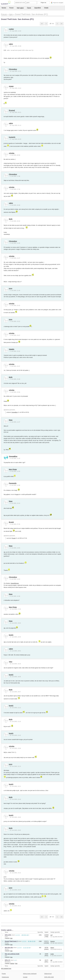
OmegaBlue (14, 412)
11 (24, 947)
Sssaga (7, 943)
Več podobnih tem (6, 969)
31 (26, 935)
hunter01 (12, 137)
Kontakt (25, 977)
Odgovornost (48, 974)
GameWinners (15, 583)
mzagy (11, 86)
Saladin (12, 349)
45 (29, 941)
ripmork (7, 949)
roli (51, 960)
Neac (11, 420)
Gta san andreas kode (12, 954)
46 (31, 941)
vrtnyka (12, 153)
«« (42, 24)
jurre (11, 288)
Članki (29, 8)
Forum (11, 8)
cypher (11, 29)
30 (24, 935)
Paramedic (13, 483)
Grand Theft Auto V (11, 941)
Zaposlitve (38, 8)
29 (22, 935)
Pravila (4, 974)
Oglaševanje (5, 977)
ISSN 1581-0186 (49, 977)
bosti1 (11, 635)
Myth (11, 219)
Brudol (11, 522)
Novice (4, 8)
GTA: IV (7, 960)
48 (34, 941)
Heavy (52, 948)
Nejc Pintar (13, 469)
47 (32, 941)
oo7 (52, 935)
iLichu (6, 937)
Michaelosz (8, 962)
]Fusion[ (12, 110)
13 (28, 947)
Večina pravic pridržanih (30, 974)
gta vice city (9, 947)
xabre (11, 44)
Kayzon (53, 941)
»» (61, 24)
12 (26, 947)
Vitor (11, 662)
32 (28, 935)
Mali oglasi (20, 8)
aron (6, 956)
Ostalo (46, 8)
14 (29, 947)
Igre (11, 938)
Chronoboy (13, 69)
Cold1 (52, 954)
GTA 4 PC (8, 935)
